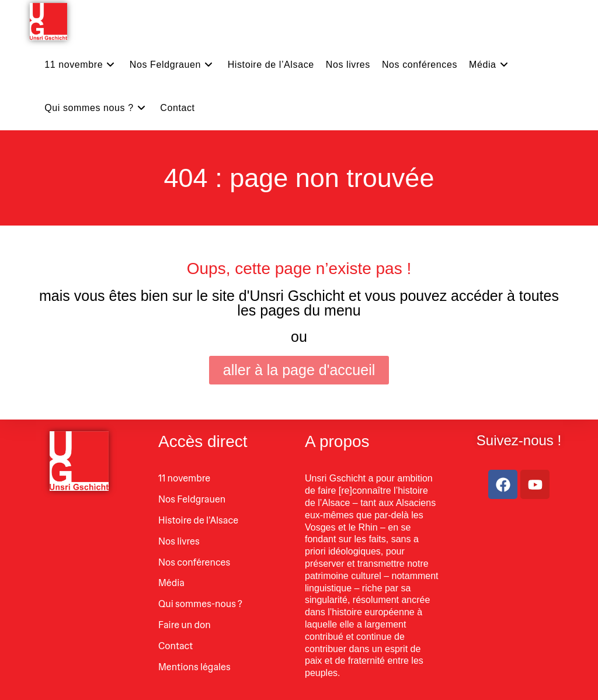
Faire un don (185, 625)
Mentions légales (194, 667)
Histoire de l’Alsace (198, 520)
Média (171, 583)
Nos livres (179, 541)
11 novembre (184, 478)
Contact (175, 646)
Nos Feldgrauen (192, 499)
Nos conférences (194, 562)
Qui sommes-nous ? (200, 604)
